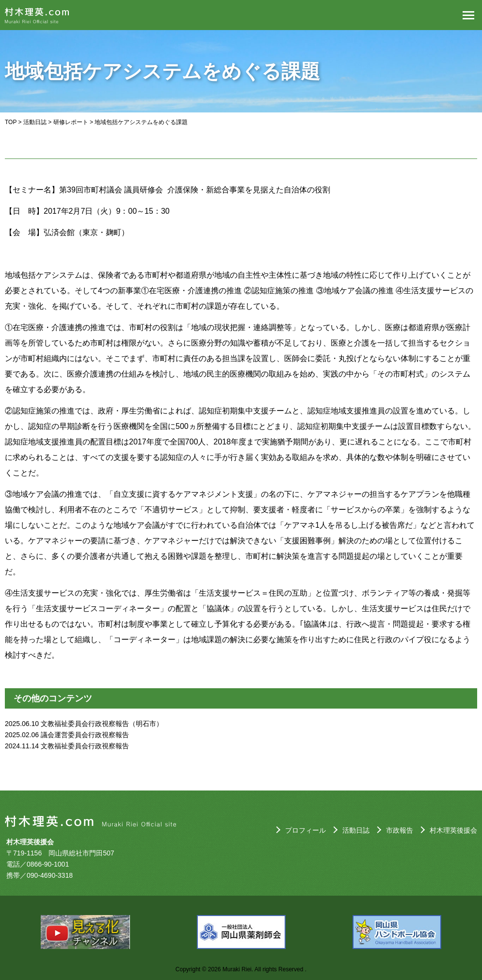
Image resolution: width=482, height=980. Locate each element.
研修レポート (71, 122)
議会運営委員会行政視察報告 (85, 735)
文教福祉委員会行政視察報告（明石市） (102, 724)
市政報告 (400, 830)
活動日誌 (35, 122)
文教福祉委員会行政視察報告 (85, 746)
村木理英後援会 (453, 830)
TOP (11, 122)
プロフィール (305, 830)
